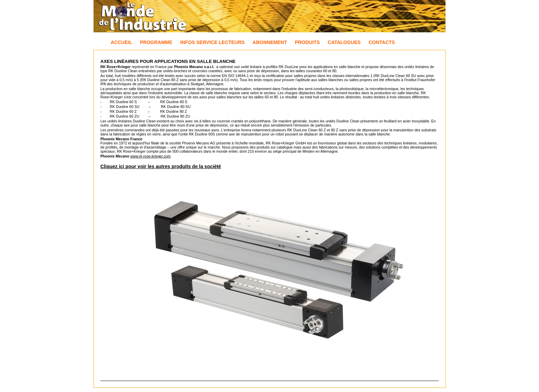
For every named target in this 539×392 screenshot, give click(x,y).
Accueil (121, 42)
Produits (307, 42)
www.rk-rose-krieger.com (150, 156)
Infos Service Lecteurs (212, 42)
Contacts (382, 42)
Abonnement (270, 42)
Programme (156, 42)
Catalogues (344, 42)
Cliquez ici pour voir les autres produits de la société (161, 166)
